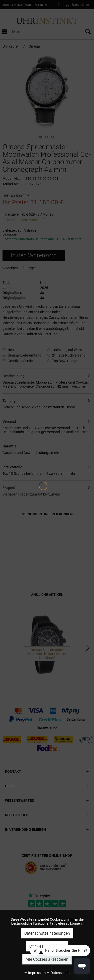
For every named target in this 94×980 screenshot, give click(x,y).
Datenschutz (58, 973)
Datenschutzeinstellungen (47, 933)
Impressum (35, 973)
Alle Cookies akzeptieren (47, 959)
